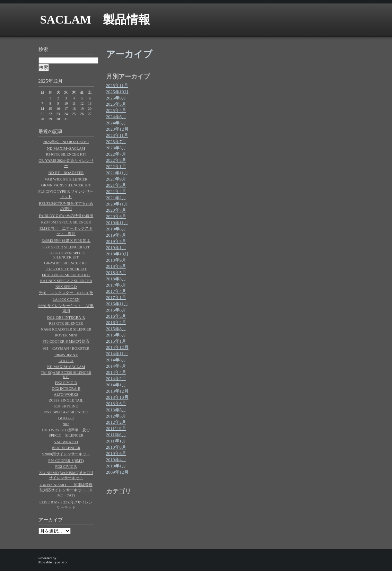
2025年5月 (116, 104)
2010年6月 (116, 453)
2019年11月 (117, 223)
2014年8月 (116, 360)
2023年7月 (116, 142)
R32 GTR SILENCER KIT (66, 269)
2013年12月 (117, 391)
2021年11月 (117, 173)
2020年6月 (116, 216)
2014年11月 (117, 354)
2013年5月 (116, 410)
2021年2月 (116, 198)
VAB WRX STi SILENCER (66, 179)
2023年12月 (117, 129)
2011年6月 (116, 435)
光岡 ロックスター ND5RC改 (66, 293)
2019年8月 (116, 229)
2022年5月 (116, 160)
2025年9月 (116, 98)
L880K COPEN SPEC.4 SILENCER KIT (66, 255)
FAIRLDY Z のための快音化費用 (66, 216)
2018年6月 (116, 266)
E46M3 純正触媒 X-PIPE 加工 (66, 240)
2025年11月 (117, 85)
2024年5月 (116, 123)
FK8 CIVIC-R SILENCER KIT (66, 275)
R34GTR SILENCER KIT (66, 154)
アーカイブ (51, 520)
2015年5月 (116, 335)
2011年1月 (116, 441)
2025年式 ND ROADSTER (66, 142)
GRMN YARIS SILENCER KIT (66, 185)
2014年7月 (116, 366)
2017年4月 (116, 291)
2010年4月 (116, 460)
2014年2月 (116, 379)
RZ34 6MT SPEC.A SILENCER (66, 222)
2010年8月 (116, 447)
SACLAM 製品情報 (95, 20)
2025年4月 (116, 110)
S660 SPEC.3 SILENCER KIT (66, 247)
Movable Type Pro (53, 562)
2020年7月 (116, 210)
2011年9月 (116, 428)
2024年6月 (116, 117)
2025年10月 (117, 92)
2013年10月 (117, 397)
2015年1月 (116, 341)
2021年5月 (116, 185)
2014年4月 (116, 372)
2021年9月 (116, 179)
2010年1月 (116, 466)
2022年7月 (116, 154)
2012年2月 (116, 422)
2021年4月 (116, 191)
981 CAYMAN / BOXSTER (66, 348)
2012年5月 (116, 416)
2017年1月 (116, 297)
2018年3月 (116, 279)
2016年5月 (116, 316)
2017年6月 (116, 285)
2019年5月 (116, 241)
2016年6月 (116, 310)
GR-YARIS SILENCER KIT (66, 263)
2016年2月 (116, 322)
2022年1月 (116, 166)
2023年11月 (117, 135)
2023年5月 (116, 148)
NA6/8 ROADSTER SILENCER (66, 329)
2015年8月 (116, 329)
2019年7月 (116, 235)
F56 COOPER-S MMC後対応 (66, 341)
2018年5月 (116, 273)
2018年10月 (117, 254)
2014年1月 (116, 385)
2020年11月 (117, 204)
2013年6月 (116, 403)
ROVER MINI (66, 335)
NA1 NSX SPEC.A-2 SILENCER (66, 281)
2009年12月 (117, 472)
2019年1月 (116, 248)
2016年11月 (117, 304)
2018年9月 (116, 260)
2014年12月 (117, 347)
